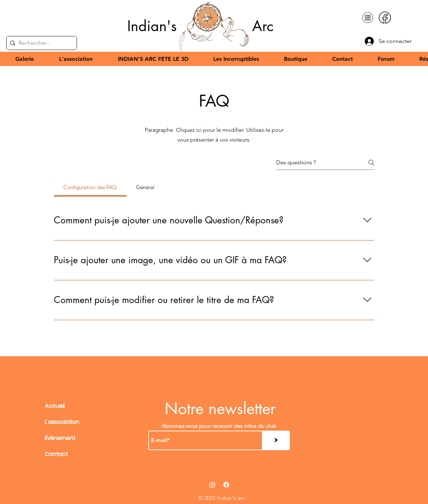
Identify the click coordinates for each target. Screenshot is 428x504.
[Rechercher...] (40, 43)
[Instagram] (212, 485)
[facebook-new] (385, 18)
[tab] (90, 187)
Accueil (55, 406)
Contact (56, 454)
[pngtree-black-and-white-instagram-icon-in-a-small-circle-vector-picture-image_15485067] (368, 18)
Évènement (60, 438)
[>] (276, 440)
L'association (62, 422)
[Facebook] (226, 485)
